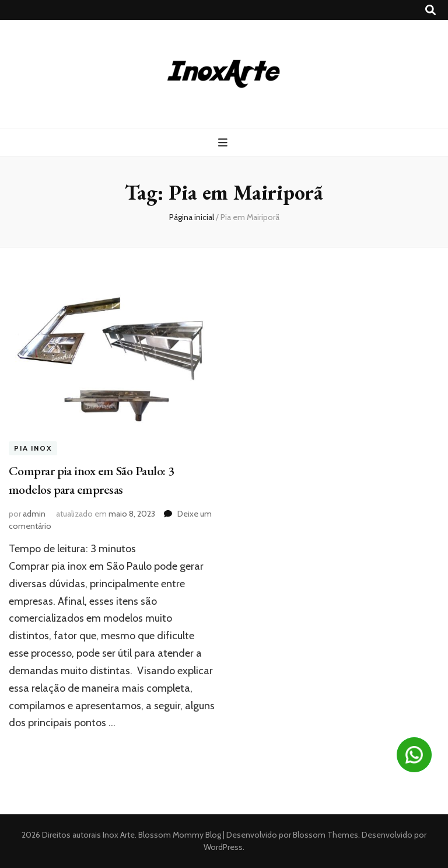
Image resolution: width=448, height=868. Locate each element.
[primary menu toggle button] (224, 143)
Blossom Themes (325, 835)
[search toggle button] (430, 10)
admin (34, 514)
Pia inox (33, 448)
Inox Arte (119, 835)
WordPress (223, 847)
